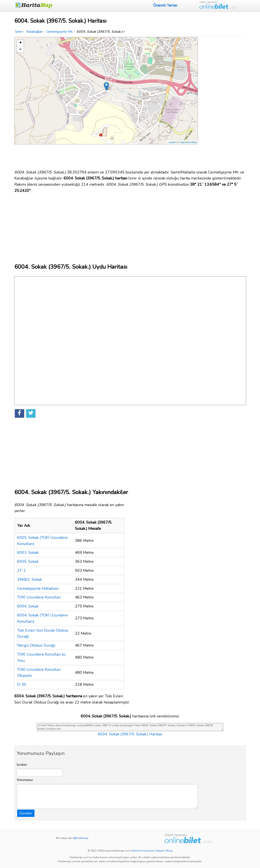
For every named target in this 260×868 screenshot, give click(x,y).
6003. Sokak (28, 552)
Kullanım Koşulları (143, 851)
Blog (169, 851)
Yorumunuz (25, 780)
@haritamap (81, 838)
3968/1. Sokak (30, 579)
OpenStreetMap (188, 142)
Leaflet (172, 142)
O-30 (22, 684)
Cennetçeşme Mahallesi (38, 588)
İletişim (160, 851)
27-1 (22, 570)
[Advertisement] (223, 101)
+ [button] (20, 43)
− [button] (20, 50)
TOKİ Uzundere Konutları (39, 597)
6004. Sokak (28, 606)
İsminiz (22, 765)
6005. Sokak (28, 561)
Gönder (26, 813)
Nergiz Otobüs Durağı (36, 645)
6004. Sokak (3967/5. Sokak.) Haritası (130, 734)
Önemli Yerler (165, 5)
